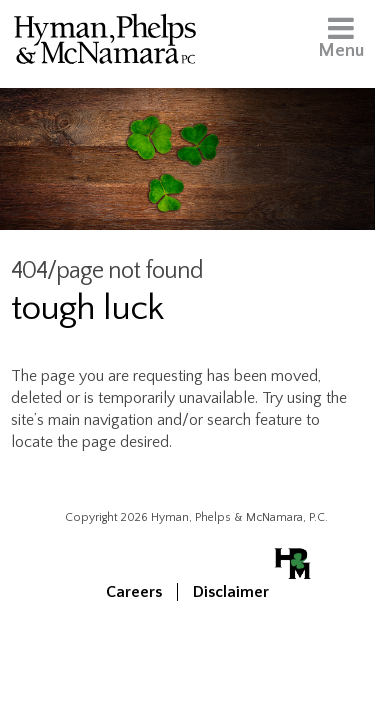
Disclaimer (231, 592)
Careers (134, 592)
